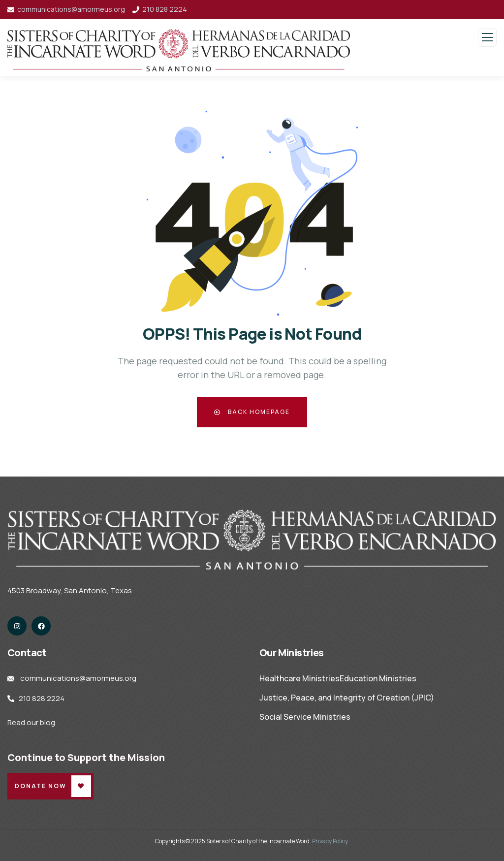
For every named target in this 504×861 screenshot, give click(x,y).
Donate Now (41, 786)
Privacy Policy (330, 841)
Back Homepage (252, 412)
